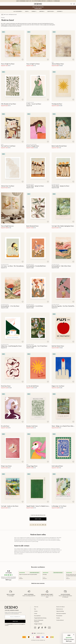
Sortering (60, 11)
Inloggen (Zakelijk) (38, 624)
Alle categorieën (18, 11)
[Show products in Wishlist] (71, 4)
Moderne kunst (13, 15)
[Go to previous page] (31, 525)
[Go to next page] (45, 525)
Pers (35, 609)
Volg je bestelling (60, 611)
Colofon (36, 611)
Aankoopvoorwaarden (61, 614)
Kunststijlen (51, 11)
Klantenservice (60, 609)
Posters (7, 15)
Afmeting (42, 11)
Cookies (58, 618)
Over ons (36, 607)
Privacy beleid (10, 624)
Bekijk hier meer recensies (38, 583)
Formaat (34, 11)
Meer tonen (38, 519)
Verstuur (15, 621)
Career (36, 614)
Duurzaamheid (37, 616)
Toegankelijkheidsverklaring (40, 618)
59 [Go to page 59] (43, 525)
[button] (69, 638)
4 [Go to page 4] (40, 525)
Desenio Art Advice (60, 607)
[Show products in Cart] (74, 4)
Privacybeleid (59, 616)
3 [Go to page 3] (38, 525)
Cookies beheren (60, 620)
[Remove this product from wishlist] (23, 60)
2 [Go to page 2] (35, 525)
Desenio (42, 640)
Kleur (27, 11)
